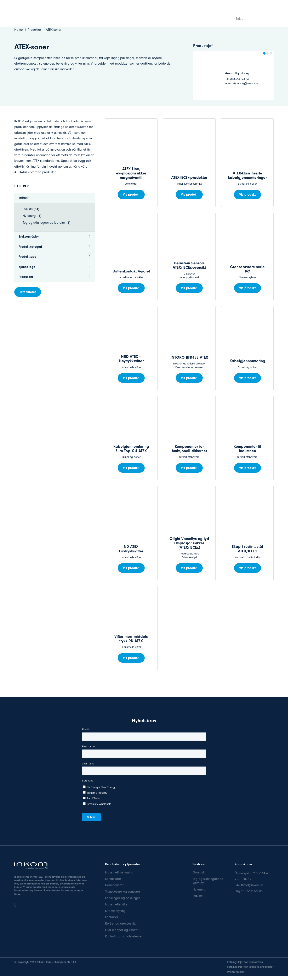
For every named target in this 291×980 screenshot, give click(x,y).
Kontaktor (112, 917)
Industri (198, 896)
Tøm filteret (28, 292)
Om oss (191, 18)
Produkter (112, 18)
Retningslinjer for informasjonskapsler (250, 967)
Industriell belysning (119, 872)
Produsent (159, 18)
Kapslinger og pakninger (122, 898)
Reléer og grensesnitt (120, 924)
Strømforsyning (115, 911)
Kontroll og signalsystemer (124, 936)
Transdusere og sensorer (123, 892)
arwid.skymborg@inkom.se (242, 83)
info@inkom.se (53, 5)
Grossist (198, 872)
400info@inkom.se (251, 885)
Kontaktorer (113, 879)
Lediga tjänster (236, 972)
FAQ (176, 18)
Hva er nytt (239, 4)
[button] (264, 53)
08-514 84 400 (27, 5)
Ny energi (199, 889)
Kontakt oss (211, 18)
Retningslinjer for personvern (245, 962)
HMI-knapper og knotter (122, 930)
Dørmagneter (114, 885)
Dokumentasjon (264, 4)
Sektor (94, 18)
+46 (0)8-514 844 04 (237, 79)
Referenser (219, 4)
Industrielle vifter (117, 904)
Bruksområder (136, 18)
